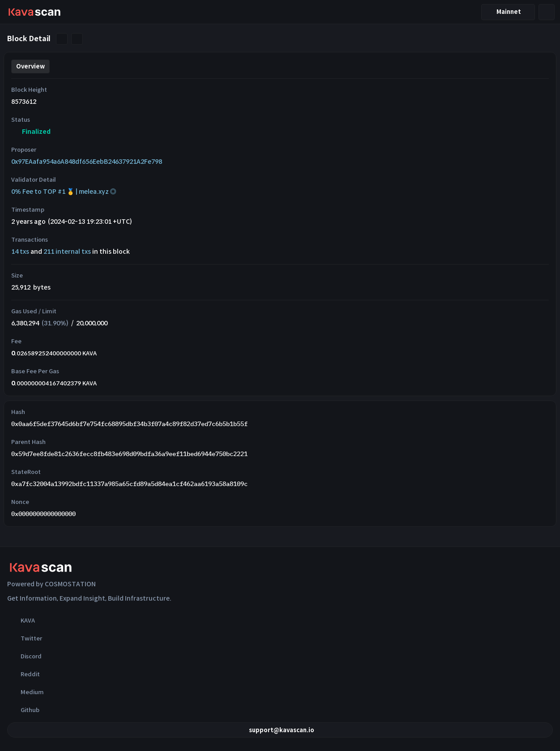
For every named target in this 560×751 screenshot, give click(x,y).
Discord (24, 656)
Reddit (24, 674)
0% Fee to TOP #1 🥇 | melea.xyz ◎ (64, 192)
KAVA (21, 620)
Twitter (25, 638)
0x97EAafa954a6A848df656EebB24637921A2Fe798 (87, 162)
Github (23, 710)
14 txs (20, 252)
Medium (26, 692)
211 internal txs (67, 252)
